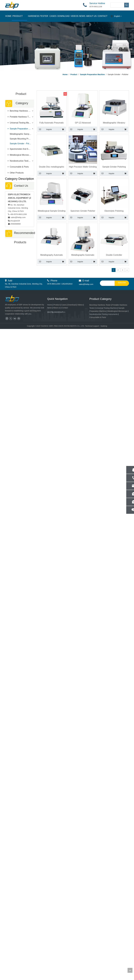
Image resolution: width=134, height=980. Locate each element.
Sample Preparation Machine (22, 129)
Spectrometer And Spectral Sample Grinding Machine (22, 149)
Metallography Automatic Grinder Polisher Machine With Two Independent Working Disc (52, 255)
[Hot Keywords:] (127, 5)
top (130, 970)
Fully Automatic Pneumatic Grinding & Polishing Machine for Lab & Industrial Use (52, 123)
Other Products (17, 173)
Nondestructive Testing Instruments (22, 161)
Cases (64, 305)
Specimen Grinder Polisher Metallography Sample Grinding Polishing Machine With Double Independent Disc (83, 211)
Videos (80, 305)
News (49, 308)
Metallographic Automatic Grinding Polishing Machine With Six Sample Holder (83, 255)
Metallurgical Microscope (21, 155)
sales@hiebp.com (18, 217)
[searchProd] (117, 5)
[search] (107, 283)
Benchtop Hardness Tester (22, 111)
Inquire (45, 129)
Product (57, 305)
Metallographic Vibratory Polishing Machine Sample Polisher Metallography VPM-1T (114, 123)
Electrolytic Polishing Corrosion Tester (114, 211)
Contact (65, 308)
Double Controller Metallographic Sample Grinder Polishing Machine (114, 255)
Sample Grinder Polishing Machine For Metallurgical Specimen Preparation (114, 167)
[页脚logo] (15, 299)
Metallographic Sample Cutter (22, 134)
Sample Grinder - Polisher (22, 144)
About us (57, 308)
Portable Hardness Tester (21, 117)
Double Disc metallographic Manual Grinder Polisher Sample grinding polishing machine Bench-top (52, 167)
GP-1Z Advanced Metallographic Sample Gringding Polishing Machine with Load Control (83, 123)
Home (50, 305)
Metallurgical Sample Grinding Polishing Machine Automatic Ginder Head (52, 211)
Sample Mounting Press (21, 139)
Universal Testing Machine (22, 123)
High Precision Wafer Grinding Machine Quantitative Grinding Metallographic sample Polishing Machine (83, 167)
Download (72, 305)
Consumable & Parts (19, 167)
